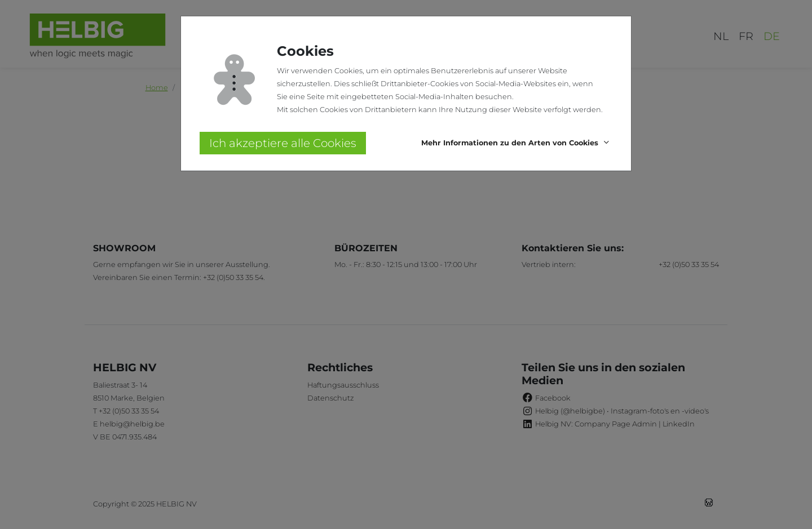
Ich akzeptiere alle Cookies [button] (283, 143)
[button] (517, 143)
